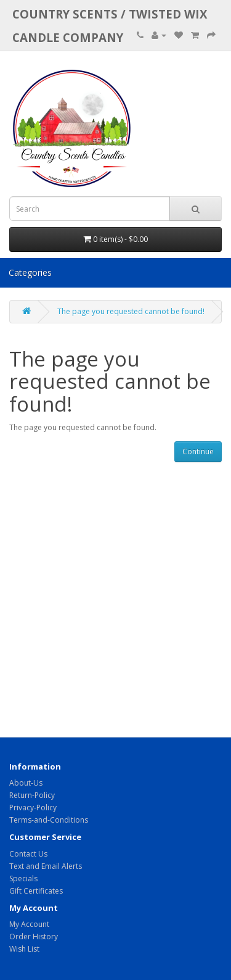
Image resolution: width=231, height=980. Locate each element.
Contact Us (28, 854)
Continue (198, 451)
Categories (30, 272)
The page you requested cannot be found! (131, 311)
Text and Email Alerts (46, 866)
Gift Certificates (36, 891)
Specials (23, 878)
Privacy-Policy (33, 808)
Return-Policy (32, 795)
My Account (29, 924)
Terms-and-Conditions (49, 820)
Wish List (24, 949)
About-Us (26, 783)
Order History (34, 936)
